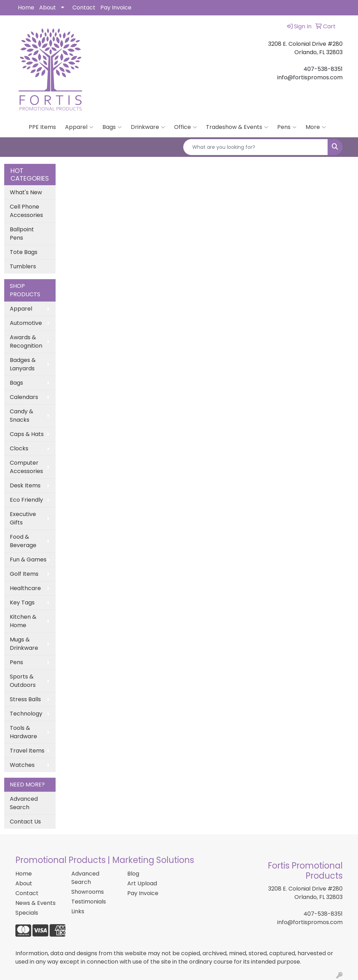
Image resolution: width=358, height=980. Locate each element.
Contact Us (25, 822)
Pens (287, 127)
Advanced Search (24, 803)
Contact (84, 8)
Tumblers (23, 266)
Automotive (26, 323)
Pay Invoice (116, 8)
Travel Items (27, 751)
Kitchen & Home (23, 621)
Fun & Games (28, 560)
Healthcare (25, 588)
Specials (27, 913)
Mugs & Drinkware (24, 644)
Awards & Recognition (26, 342)
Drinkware (148, 127)
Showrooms (88, 892)
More (316, 127)
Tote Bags (24, 252)
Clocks (19, 448)
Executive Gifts (23, 518)
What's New (26, 192)
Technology (26, 714)
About (48, 8)
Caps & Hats (27, 434)
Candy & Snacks (22, 416)
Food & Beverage (23, 541)
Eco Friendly (26, 500)
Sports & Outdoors (23, 681)
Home (26, 8)
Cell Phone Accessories (26, 211)
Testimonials (89, 902)
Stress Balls (25, 699)
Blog (133, 874)
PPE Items (42, 127)
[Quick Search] (256, 147)
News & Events (35, 903)
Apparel (79, 127)
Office (185, 127)
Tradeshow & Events (237, 127)
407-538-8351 (323, 914)
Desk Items (25, 485)
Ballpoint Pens (22, 234)
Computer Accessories (26, 467)
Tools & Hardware (23, 732)
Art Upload (142, 883)
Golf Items (24, 574)
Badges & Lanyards (23, 364)
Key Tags (22, 602)
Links (78, 911)
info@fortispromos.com (310, 922)
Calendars (24, 397)
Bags (112, 127)
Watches (22, 765)
